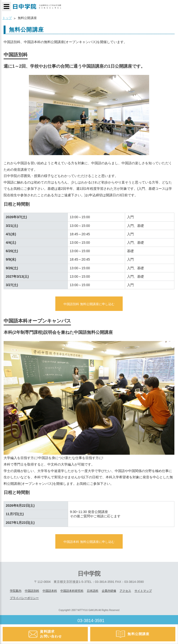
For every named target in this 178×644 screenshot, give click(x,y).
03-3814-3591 (91, 621)
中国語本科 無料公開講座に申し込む (89, 542)
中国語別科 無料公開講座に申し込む (89, 304)
